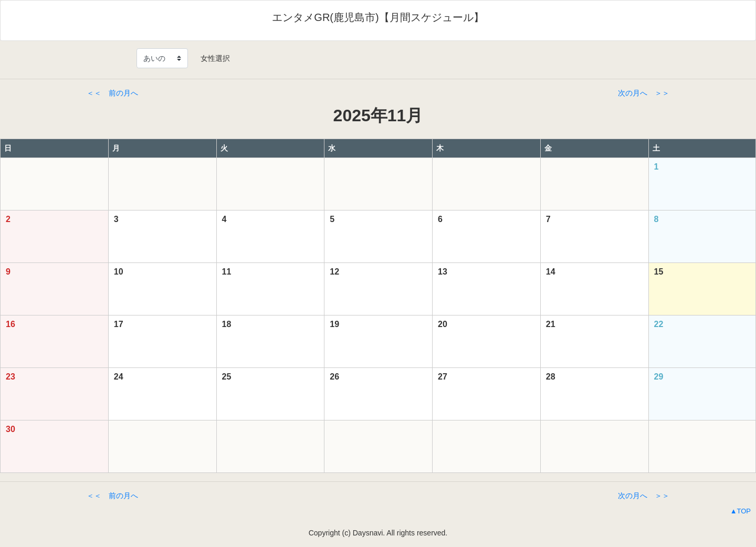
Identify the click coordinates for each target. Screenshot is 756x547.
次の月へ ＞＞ (644, 93)
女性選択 (212, 58)
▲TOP (741, 511)
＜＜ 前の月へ (112, 93)
